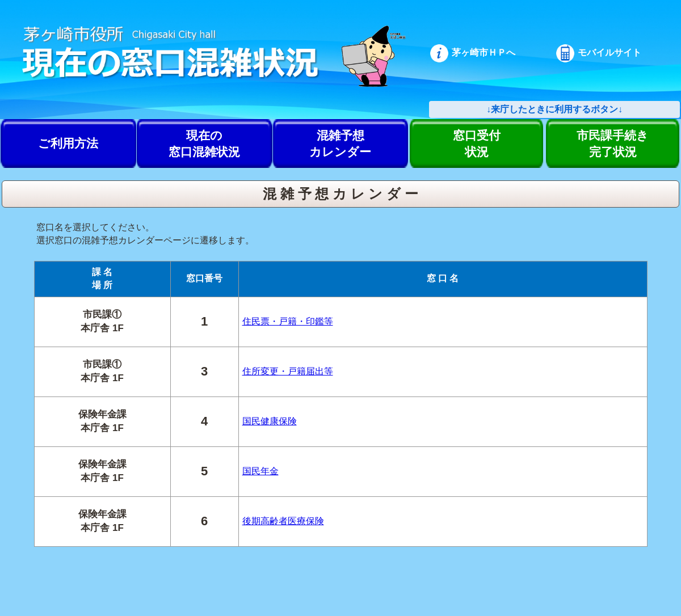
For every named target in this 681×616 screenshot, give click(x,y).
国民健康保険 (270, 421)
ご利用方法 (68, 143)
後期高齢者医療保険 (283, 521)
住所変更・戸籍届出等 (288, 371)
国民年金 (260, 471)
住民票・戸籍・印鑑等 (288, 321)
